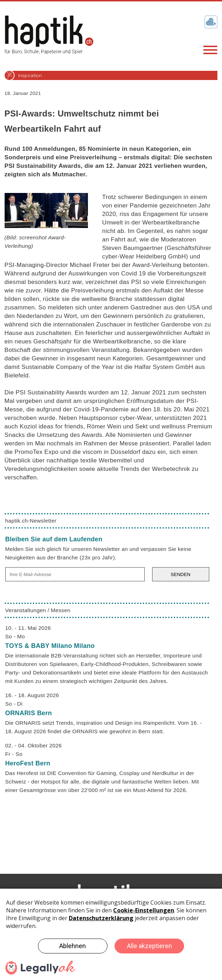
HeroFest (28, 763)
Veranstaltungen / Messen (38, 610)
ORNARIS (29, 713)
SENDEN (181, 574)
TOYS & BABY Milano (50, 646)
